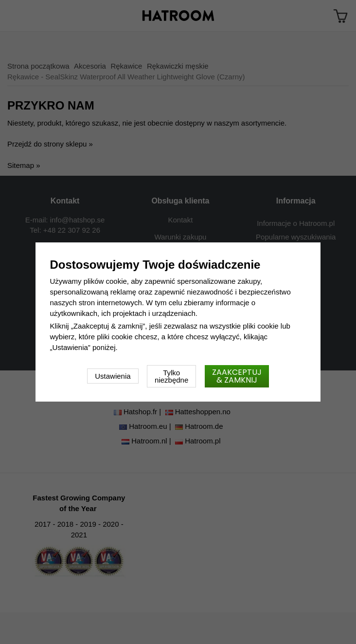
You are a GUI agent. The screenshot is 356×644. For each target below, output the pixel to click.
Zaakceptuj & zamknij (237, 376)
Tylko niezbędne (171, 376)
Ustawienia (113, 376)
